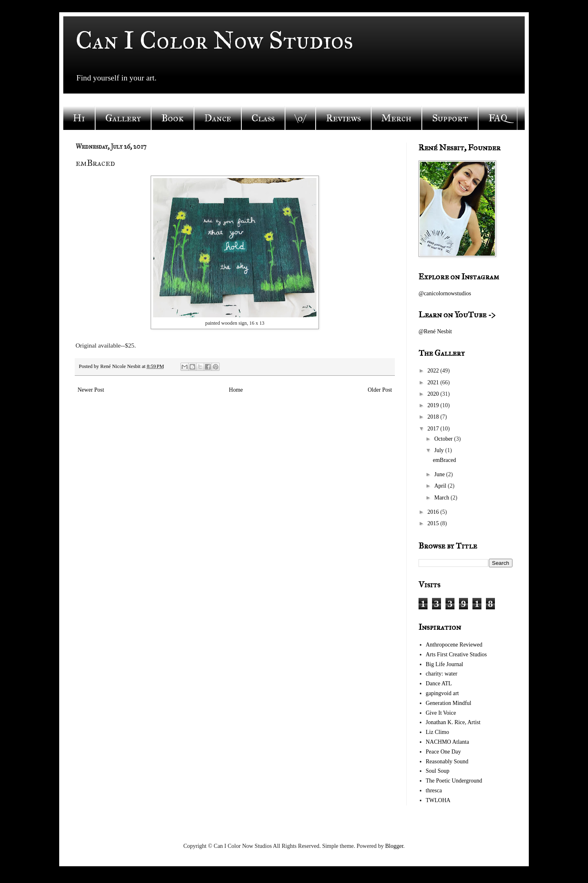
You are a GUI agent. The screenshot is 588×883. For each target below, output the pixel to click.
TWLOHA (438, 800)
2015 (434, 523)
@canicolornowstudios (445, 293)
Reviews (343, 118)
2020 (434, 394)
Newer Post (91, 390)
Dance (218, 118)
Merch (396, 118)
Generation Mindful (449, 703)
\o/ (300, 118)
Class (263, 118)
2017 (434, 429)
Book (173, 118)
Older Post (380, 390)
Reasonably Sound (447, 761)
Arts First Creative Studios (457, 654)
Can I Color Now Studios (214, 40)
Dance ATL (439, 683)
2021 (434, 382)
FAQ (498, 118)
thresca (434, 790)
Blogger (394, 846)
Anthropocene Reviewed (454, 645)
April (441, 486)
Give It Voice (441, 713)
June (440, 474)
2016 (434, 512)
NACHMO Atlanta (448, 742)
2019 (434, 405)
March (442, 498)
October (444, 439)
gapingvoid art (442, 693)
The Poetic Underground (454, 781)
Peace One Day (443, 752)
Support (450, 118)
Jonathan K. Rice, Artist (453, 722)
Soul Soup (438, 771)
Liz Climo (438, 732)
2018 (434, 417)
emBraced (444, 460)
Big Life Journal (445, 664)
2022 (434, 371)
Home (236, 390)
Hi (79, 118)
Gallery (123, 118)
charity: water (442, 674)
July (440, 450)
